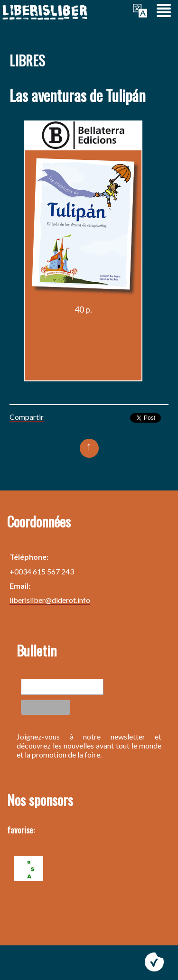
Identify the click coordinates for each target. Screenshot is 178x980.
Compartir (27, 417)
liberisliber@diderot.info (50, 600)
